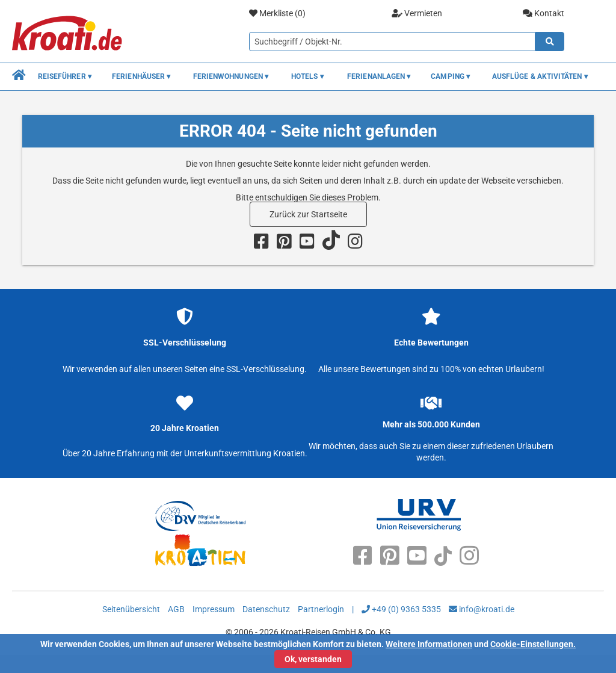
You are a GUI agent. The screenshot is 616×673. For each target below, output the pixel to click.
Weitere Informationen (429, 644)
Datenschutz (266, 609)
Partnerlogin (321, 609)
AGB (176, 609)
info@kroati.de (482, 609)
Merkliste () (277, 14)
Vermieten (417, 13)
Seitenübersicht (131, 609)
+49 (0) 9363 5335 (401, 609)
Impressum (214, 609)
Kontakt (544, 13)
